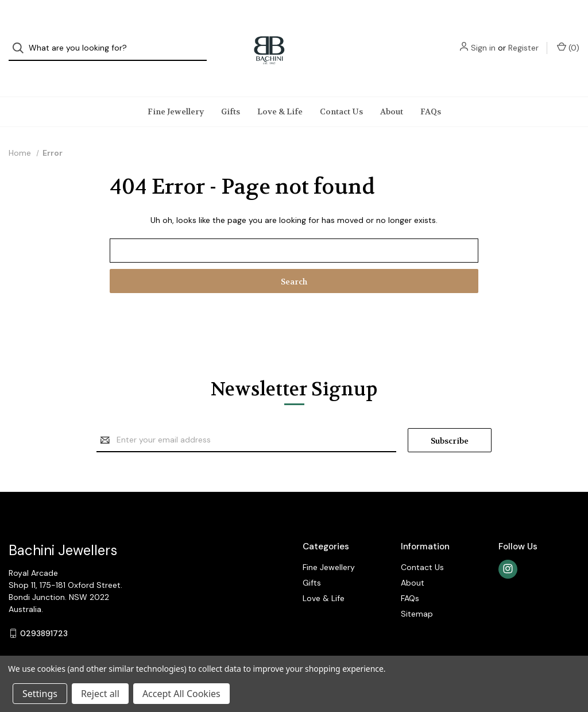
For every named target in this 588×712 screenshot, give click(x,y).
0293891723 (44, 611)
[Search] (22, 38)
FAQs (431, 90)
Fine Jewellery (176, 90)
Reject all (100, 694)
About (392, 90)
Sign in (483, 37)
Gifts (231, 90)
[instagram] (508, 547)
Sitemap (417, 592)
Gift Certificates (542, 638)
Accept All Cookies (181, 694)
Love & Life (280, 90)
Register (523, 37)
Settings (40, 694)
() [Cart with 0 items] (568, 37)
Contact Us (341, 90)
